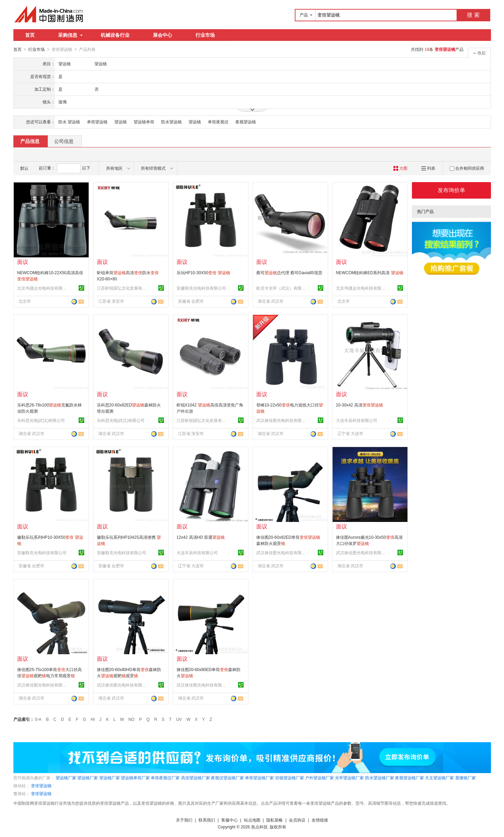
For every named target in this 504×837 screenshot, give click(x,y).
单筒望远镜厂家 (259, 778)
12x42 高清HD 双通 (201, 537)
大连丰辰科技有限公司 (357, 420)
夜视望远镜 (246, 122)
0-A (38, 719)
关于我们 (184, 820)
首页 (30, 35)
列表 (428, 168)
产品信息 (30, 141)
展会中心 (163, 35)
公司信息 (64, 141)
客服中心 (229, 820)
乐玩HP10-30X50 (203, 272)
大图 (400, 168)
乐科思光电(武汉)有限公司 (41, 420)
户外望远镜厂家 (320, 778)
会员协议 (297, 820)
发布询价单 (451, 190)
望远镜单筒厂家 (135, 778)
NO (131, 719)
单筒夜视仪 (218, 122)
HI (93, 719)
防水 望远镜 (69, 122)
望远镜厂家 (66, 778)
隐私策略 (275, 820)
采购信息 (70, 35)
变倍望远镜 (41, 785)
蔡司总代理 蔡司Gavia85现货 (289, 272)
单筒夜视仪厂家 (165, 778)
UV (179, 719)
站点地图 (252, 820)
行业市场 (205, 35)
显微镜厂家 (466, 778)
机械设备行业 (115, 35)
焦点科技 (259, 827)
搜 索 (473, 15)
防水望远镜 (171, 122)
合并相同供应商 (467, 168)
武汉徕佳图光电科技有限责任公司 (282, 420)
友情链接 (320, 820)
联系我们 (207, 820)
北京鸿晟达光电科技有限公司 (43, 288)
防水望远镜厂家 (380, 778)
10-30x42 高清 (360, 405)
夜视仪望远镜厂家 (227, 778)
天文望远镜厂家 (439, 778)
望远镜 (121, 122)
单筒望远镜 (97, 122)
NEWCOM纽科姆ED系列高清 (370, 272)
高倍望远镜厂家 (195, 778)
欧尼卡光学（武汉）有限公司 (282, 288)
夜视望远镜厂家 (410, 778)
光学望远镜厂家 (349, 778)
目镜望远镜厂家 (290, 778)
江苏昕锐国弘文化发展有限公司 (123, 288)
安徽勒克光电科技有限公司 (201, 288)
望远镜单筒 (144, 122)
